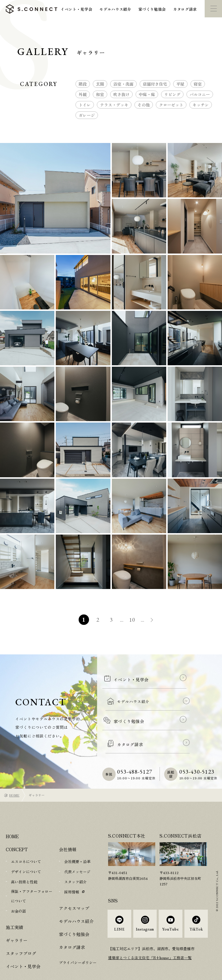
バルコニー (200, 94)
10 (133, 620)
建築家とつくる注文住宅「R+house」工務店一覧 (150, 943)
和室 (100, 94)
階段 (83, 84)
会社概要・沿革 (77, 843)
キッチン (201, 105)
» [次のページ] (154, 621)
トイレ (85, 105)
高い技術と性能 (24, 863)
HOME (14, 777)
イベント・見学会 (76, 9)
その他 (144, 105)
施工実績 (14, 907)
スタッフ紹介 (75, 863)
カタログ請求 (185, 9)
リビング (172, 94)
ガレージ (87, 115)
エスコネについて (26, 843)
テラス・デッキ (114, 105)
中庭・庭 (147, 94)
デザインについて (26, 853)
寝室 (198, 84)
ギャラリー (17, 920)
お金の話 (18, 891)
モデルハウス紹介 (115, 9)
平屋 (180, 84)
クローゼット (171, 105)
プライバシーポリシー (78, 943)
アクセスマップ (74, 888)
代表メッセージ (77, 853)
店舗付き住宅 (155, 84)
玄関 (100, 84)
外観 (83, 94)
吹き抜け (121, 94)
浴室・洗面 (123, 84)
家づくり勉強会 (152, 9)
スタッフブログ (21, 933)
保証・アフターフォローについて (32, 877)
